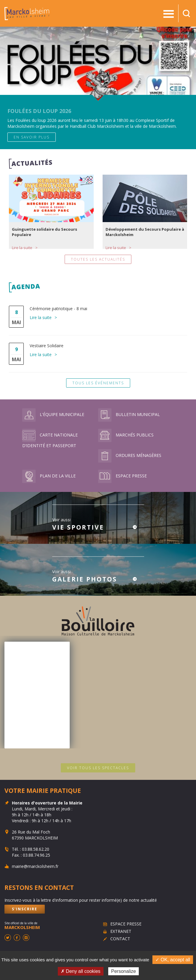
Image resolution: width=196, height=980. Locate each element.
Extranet (121, 931)
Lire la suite (22, 248)
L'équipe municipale (53, 414)
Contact (120, 939)
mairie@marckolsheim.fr (35, 866)
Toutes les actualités (98, 259)
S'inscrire (25, 909)
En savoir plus (32, 137)
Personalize (124, 971)
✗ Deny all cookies (81, 971)
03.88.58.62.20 (36, 849)
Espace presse (122, 476)
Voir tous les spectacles (98, 768)
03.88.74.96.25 (36, 855)
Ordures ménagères (130, 455)
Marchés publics (126, 435)
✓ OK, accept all (173, 960)
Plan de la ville (49, 476)
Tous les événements (98, 383)
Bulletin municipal (129, 414)
